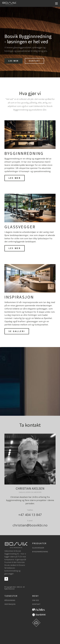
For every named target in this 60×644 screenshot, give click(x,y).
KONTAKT (34, 61)
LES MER (13, 61)
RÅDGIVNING (10, 600)
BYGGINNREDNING (40, 552)
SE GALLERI (17, 331)
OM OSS (36, 600)
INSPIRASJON (10, 604)
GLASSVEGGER (38, 548)
